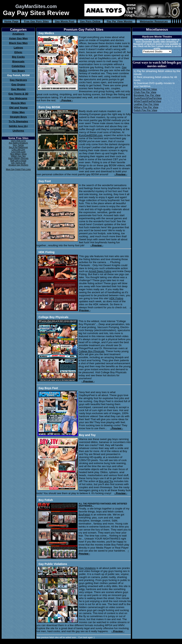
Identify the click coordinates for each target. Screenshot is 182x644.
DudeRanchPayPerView (148, 98)
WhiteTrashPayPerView (147, 101)
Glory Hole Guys (18, 141)
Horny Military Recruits (18, 158)
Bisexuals (18, 61)
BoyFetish (84, 515)
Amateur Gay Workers (18, 165)
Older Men (18, 112)
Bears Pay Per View (145, 89)
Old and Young (18, 108)
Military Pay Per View (146, 107)
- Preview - (66, 100)
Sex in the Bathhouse (18, 147)
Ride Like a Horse (18, 161)
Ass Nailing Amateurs (18, 143)
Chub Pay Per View (145, 92)
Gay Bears (18, 71)
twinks (18, 126)
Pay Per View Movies (119, 21)
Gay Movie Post (65, 21)
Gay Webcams (18, 98)
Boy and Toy (106, 481)
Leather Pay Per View (146, 104)
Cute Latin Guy (18, 150)
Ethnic (18, 52)
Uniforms (18, 131)
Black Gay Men (18, 43)
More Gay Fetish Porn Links (18, 169)
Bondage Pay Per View (147, 95)
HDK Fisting (116, 298)
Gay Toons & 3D (18, 94)
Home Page (11, 21)
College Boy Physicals (92, 351)
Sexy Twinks (18, 145)
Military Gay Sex (18, 156)
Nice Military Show (18, 154)
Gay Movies (18, 89)
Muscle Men (18, 103)
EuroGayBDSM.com (91, 135)
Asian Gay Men (18, 38)
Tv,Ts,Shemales (18, 121)
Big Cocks (18, 57)
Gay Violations (87, 568)
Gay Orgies (18, 85)
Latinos (18, 48)
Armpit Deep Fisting (100, 271)
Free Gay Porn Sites (36, 21)
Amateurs (18, 34)
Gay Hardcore (18, 80)
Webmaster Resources (154, 21)
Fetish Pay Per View (145, 110)
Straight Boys (18, 117)
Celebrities (18, 66)
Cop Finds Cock (18, 152)
